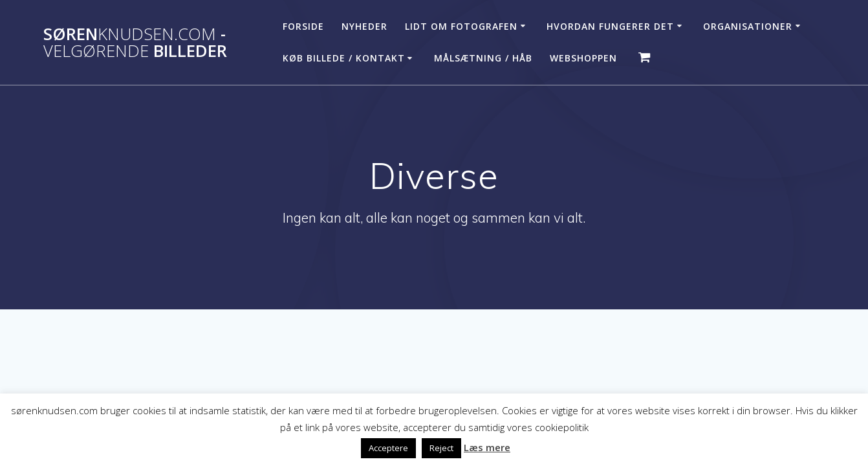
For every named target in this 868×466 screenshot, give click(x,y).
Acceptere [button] (388, 448)
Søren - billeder (135, 42)
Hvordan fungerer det (610, 26)
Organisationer (748, 26)
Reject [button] (441, 448)
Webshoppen (583, 58)
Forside (303, 26)
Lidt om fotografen (461, 26)
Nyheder (364, 26)
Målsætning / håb (483, 58)
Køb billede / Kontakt (344, 58)
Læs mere (487, 447)
